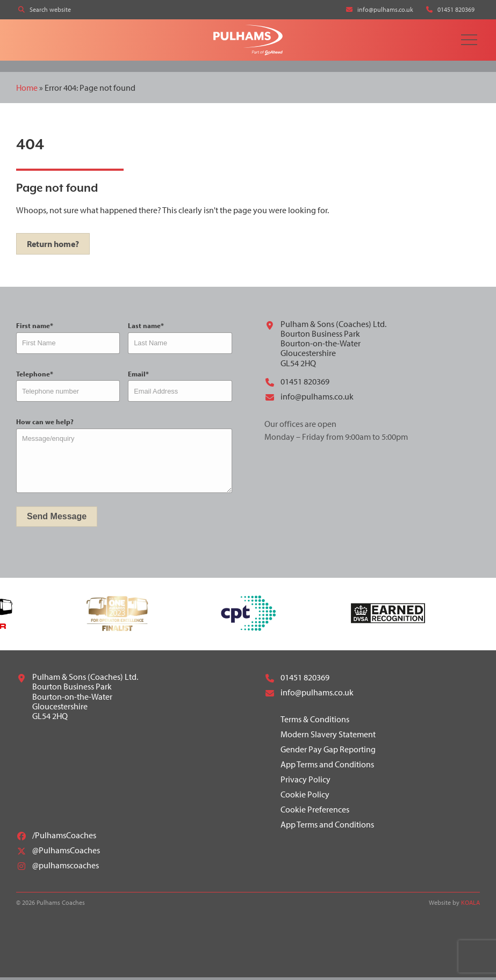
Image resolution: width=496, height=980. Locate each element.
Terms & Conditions (315, 722)
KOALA (470, 905)
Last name (146, 328)
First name (35, 328)
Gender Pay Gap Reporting (328, 752)
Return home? (53, 246)
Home (27, 90)
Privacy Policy (305, 782)
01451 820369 (297, 384)
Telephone (35, 376)
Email (138, 376)
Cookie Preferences (315, 812)
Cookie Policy (305, 797)
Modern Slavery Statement (328, 737)
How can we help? (45, 424)
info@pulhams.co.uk (309, 400)
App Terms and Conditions (327, 767)
